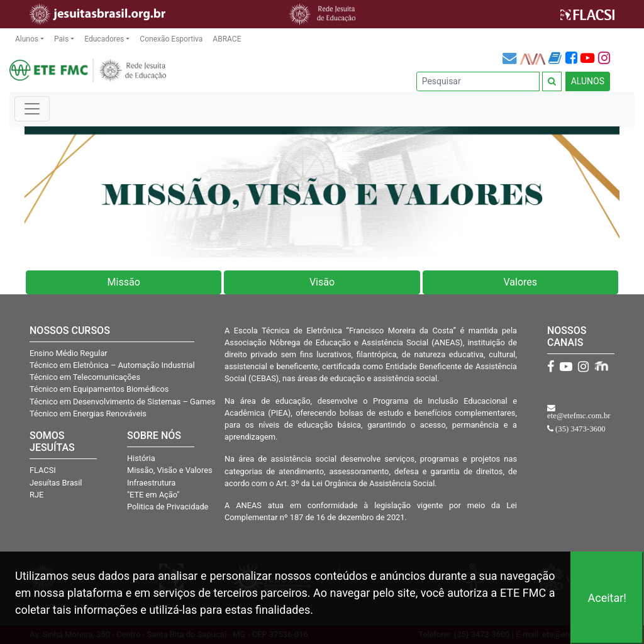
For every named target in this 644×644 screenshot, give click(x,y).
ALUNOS (588, 81)
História (141, 458)
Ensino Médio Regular (69, 353)
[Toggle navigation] (32, 109)
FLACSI (43, 470)
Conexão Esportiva (171, 39)
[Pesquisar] (478, 81)
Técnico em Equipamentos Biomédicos (99, 389)
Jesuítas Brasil (56, 483)
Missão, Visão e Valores (170, 470)
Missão (124, 282)
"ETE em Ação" (153, 495)
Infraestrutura (151, 483)
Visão (322, 282)
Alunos (27, 39)
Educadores (104, 39)
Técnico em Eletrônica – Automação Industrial (112, 365)
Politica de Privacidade (168, 507)
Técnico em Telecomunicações (85, 377)
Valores (521, 282)
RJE (36, 495)
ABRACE (227, 39)
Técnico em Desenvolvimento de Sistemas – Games (122, 402)
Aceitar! (607, 598)
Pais (61, 39)
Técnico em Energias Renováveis (88, 414)
